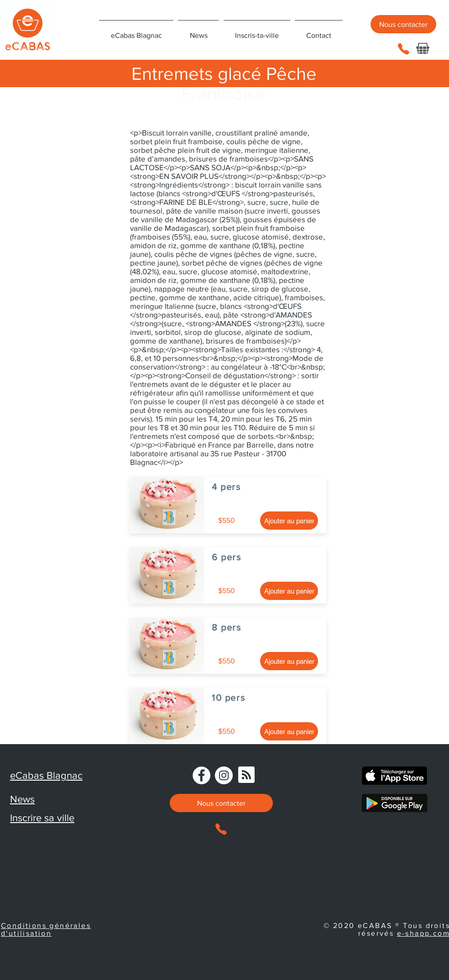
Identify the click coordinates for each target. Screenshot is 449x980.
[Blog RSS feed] (246, 775)
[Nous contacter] (403, 24)
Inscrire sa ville (42, 818)
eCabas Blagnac (46, 775)
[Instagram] (224, 775)
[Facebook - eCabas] (201, 775)
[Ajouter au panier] (289, 521)
